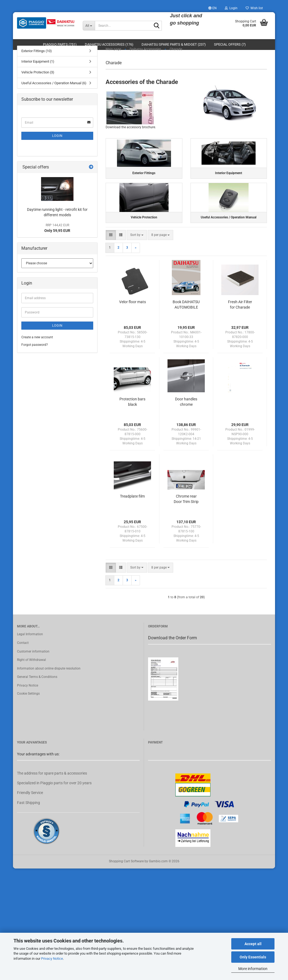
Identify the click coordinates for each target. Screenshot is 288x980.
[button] (212, 8)
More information (253, 969)
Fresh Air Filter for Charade (240, 319)
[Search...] (89, 26)
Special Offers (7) (230, 44)
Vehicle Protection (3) (38, 81)
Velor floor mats (133, 316)
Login (57, 144)
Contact (23, 657)
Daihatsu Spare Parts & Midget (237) (174, 44)
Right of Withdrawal (31, 674)
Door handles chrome (186, 416)
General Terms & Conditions (37, 691)
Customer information (33, 665)
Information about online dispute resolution (49, 682)
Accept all (253, 944)
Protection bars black (132, 416)
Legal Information (30, 648)
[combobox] (137, 249)
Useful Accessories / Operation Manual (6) (54, 91)
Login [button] (231, 8)
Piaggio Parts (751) (60, 44)
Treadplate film (132, 510)
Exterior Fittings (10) (37, 59)
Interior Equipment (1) (38, 70)
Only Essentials (253, 957)
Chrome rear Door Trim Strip (186, 513)
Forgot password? (35, 353)
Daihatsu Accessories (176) (109, 44)
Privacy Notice (52, 959)
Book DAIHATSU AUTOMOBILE (186, 319)
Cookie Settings (28, 708)
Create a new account (37, 346)
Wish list (254, 8)
